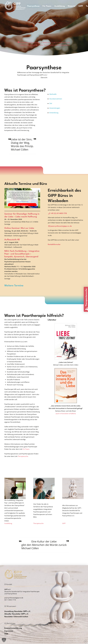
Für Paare (26, 449)
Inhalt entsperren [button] (22, 205)
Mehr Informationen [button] (22, 202)
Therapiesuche (23, 456)
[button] (44, 78)
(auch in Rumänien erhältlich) (66, 414)
